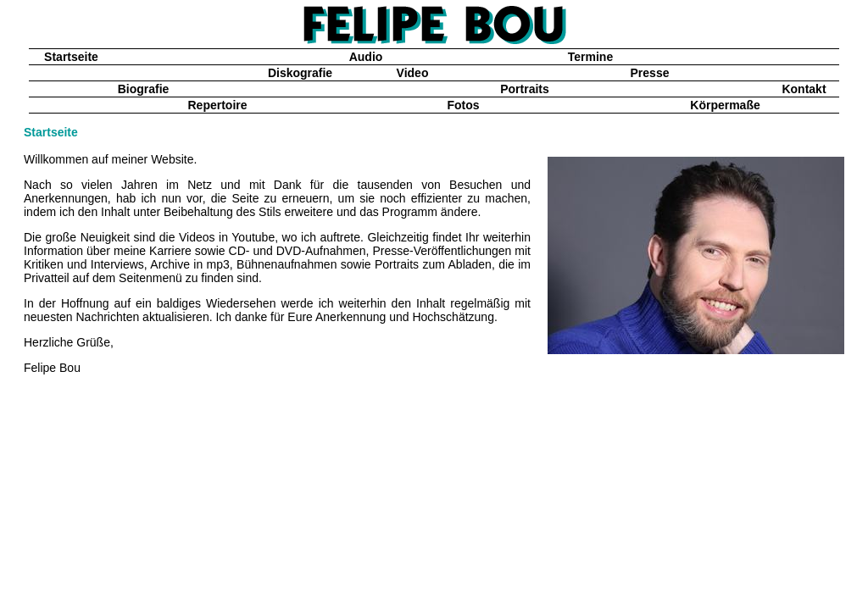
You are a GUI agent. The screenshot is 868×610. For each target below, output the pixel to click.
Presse (650, 73)
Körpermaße (725, 105)
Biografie (144, 89)
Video (413, 73)
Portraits (525, 89)
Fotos (463, 105)
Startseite (71, 57)
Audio (366, 57)
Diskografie (300, 73)
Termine (590, 57)
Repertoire (217, 105)
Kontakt (804, 89)
